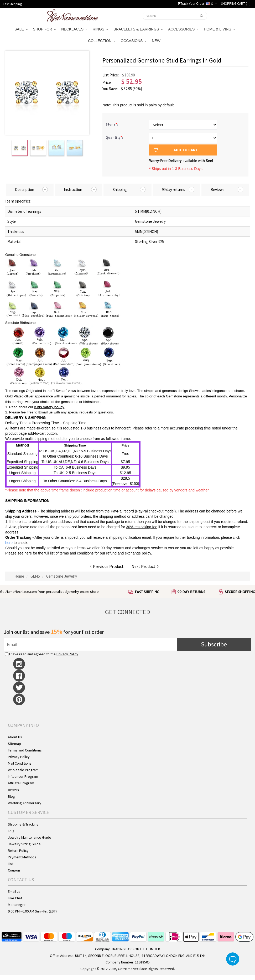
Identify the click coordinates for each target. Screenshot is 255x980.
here (28, 553)
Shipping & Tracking (23, 824)
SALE (21, 29)
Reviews (13, 790)
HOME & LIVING (219, 29)
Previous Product (107, 566)
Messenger (17, 905)
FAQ (11, 831)
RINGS (100, 29)
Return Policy (18, 851)
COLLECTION (102, 41)
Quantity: (114, 138)
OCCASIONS (133, 41)
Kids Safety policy (49, 407)
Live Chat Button (233, 959)
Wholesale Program (23, 770)
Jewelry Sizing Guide (24, 844)
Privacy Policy (67, 654)
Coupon (14, 870)
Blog (11, 796)
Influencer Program (23, 776)
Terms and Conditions (25, 750)
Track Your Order (191, 4)
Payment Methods (22, 857)
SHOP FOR (45, 29)
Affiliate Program (21, 783)
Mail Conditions (20, 763)
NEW (157, 41)
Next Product (145, 566)
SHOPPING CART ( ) (236, 4)
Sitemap (14, 744)
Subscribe (214, 644)
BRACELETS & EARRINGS (138, 29)
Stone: (112, 124)
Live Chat (15, 898)
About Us (15, 737)
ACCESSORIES (183, 29)
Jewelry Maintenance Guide (30, 837)
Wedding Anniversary (25, 803)
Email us (46, 412)
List (11, 864)
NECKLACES (74, 29)
